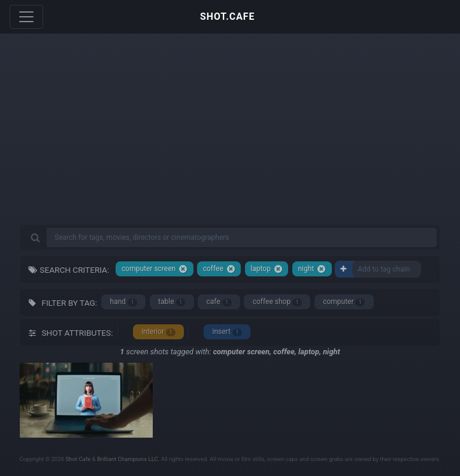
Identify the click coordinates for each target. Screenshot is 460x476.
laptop (267, 269)
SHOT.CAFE (227, 16)
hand (124, 302)
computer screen (155, 269)
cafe (219, 302)
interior (158, 332)
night (312, 269)
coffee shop (277, 302)
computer (344, 302)
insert (227, 332)
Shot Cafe (78, 459)
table (172, 302)
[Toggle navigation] (26, 17)
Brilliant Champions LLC (128, 459)
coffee (219, 269)
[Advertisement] (230, 138)
